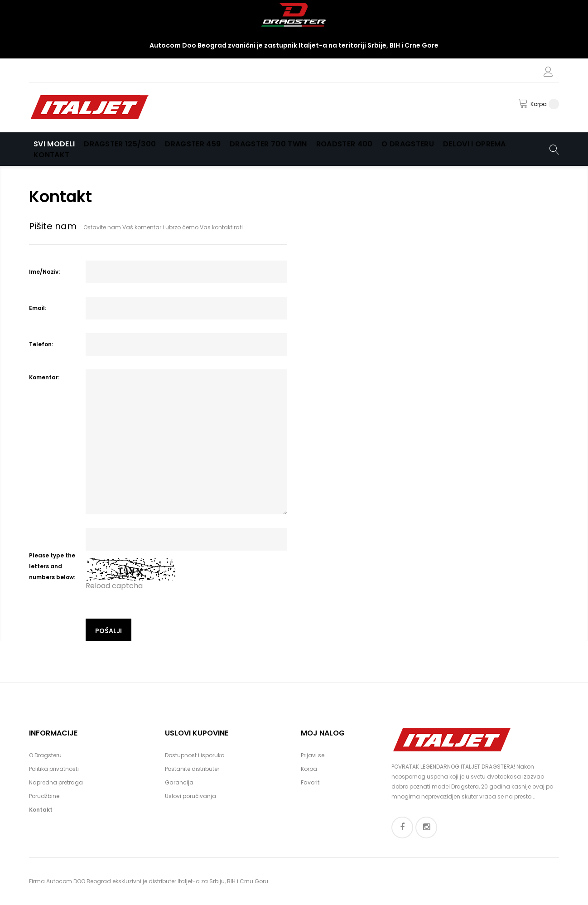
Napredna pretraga (56, 782)
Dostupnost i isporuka (195, 755)
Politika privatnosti (54, 769)
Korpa (309, 769)
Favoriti (311, 782)
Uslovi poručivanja (190, 796)
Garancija (179, 782)
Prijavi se (313, 755)
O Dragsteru (45, 755)
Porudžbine (44, 796)
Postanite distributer (192, 769)
